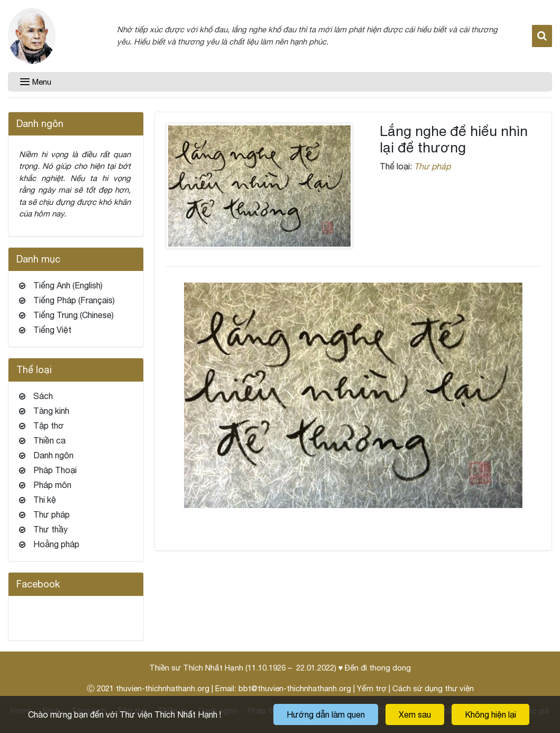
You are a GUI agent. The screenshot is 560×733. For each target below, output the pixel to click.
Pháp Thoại (55, 470)
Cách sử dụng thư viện (433, 688)
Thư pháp (432, 166)
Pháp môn (52, 485)
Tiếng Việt (52, 330)
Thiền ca (49, 440)
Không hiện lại (490, 714)
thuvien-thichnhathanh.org (163, 688)
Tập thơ (49, 426)
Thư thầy (51, 529)
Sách (43, 396)
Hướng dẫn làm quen (326, 714)
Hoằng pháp (56, 544)
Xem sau (415, 714)
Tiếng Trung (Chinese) (74, 315)
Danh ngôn (53, 455)
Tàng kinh (51, 411)
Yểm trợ (372, 688)
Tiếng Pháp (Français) (74, 300)
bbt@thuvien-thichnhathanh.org (295, 688)
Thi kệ (45, 500)
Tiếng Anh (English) (68, 285)
